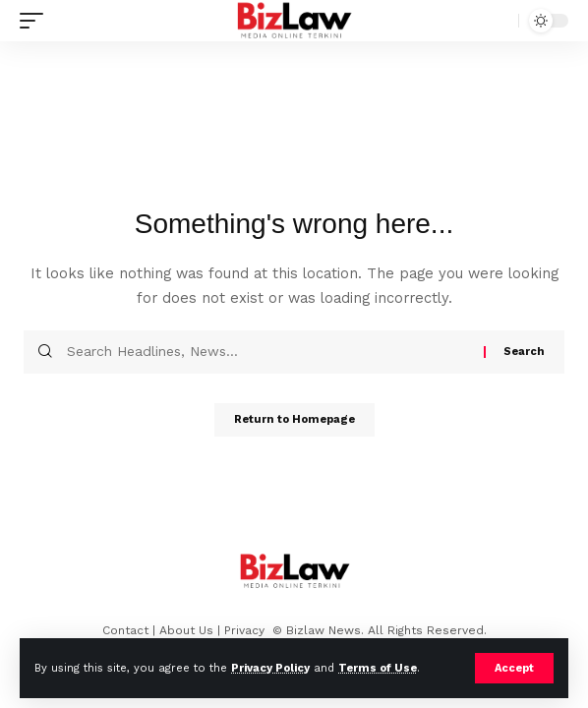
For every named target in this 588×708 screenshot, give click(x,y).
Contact (125, 630)
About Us (186, 630)
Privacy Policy (270, 668)
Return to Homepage (294, 419)
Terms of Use (378, 668)
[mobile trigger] (36, 21)
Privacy (246, 630)
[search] (499, 21)
